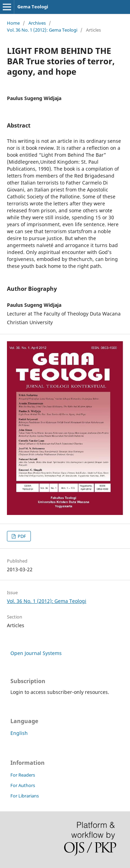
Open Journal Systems (36, 653)
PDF (21, 536)
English (19, 733)
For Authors (23, 785)
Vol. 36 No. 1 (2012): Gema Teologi (42, 30)
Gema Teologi (33, 7)
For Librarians (25, 796)
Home (13, 23)
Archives (37, 23)
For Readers (23, 775)
